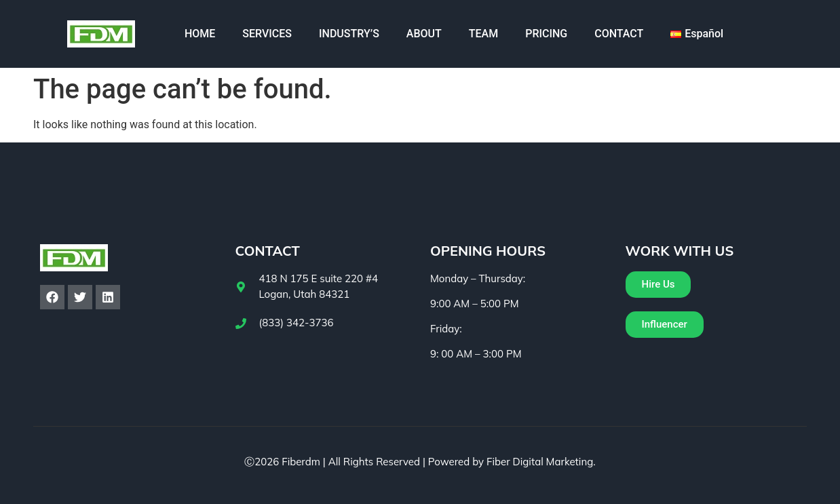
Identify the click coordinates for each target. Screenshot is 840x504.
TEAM (483, 34)
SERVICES (267, 34)
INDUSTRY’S (349, 34)
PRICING (546, 34)
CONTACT (619, 34)
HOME (200, 34)
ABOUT (424, 34)
